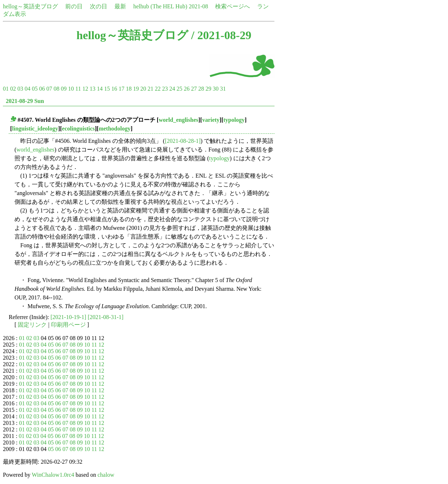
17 (121, 89)
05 (35, 89)
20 (143, 89)
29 (208, 89)
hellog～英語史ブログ (30, 6)
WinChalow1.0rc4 (53, 475)
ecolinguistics (78, 129)
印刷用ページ (68, 325)
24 (172, 89)
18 (129, 89)
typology (234, 120)
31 (223, 89)
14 (100, 89)
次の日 (99, 6)
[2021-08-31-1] (106, 317)
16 (114, 89)
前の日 (74, 6)
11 (78, 89)
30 (215, 89)
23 (165, 89)
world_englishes (178, 120)
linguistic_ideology (35, 129)
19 (136, 89)
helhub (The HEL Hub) (160, 6)
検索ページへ (233, 6)
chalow (106, 475)
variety (211, 120)
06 (42, 89)
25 (179, 89)
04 (28, 89)
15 (107, 89)
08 (56, 89)
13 (92, 89)
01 (6, 89)
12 (85, 89)
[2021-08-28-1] (183, 141)
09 (64, 89)
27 (194, 89)
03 (20, 89)
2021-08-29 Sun (25, 101)
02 (13, 89)
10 (71, 89)
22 (158, 89)
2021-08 (198, 6)
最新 (120, 6)
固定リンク (32, 325)
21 (150, 89)
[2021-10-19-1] (69, 317)
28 (201, 89)
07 (49, 89)
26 (187, 89)
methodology (114, 129)
